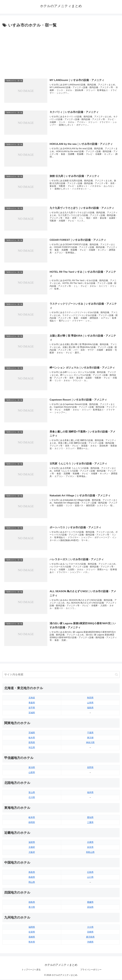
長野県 (90, 768)
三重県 (90, 823)
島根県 (32, 878)
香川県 (32, 908)
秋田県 (90, 698)
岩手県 (32, 708)
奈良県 (90, 848)
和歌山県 (90, 853)
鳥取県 (32, 873)
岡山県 (32, 883)
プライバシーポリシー (91, 970)
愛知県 (90, 818)
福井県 (90, 793)
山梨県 (32, 773)
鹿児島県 (90, 938)
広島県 (90, 873)
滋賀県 (32, 843)
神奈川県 (90, 743)
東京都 (90, 738)
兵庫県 (90, 843)
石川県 (32, 798)
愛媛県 (90, 903)
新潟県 (32, 768)
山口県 (90, 878)
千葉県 (90, 733)
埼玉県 (32, 748)
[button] (116, 675)
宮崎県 (90, 933)
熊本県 (32, 943)
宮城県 (32, 713)
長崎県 (32, 938)
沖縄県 (90, 943)
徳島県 (32, 903)
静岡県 (32, 823)
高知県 (90, 908)
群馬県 (32, 743)
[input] (61, 675)
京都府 (32, 848)
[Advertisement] (61, 51)
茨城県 (32, 733)
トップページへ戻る (31, 970)
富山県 (32, 793)
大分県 (90, 928)
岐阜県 (32, 818)
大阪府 (32, 853)
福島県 (90, 708)
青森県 (32, 703)
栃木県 (32, 738)
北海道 (32, 698)
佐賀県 (32, 933)
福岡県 (32, 928)
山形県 (90, 703)
